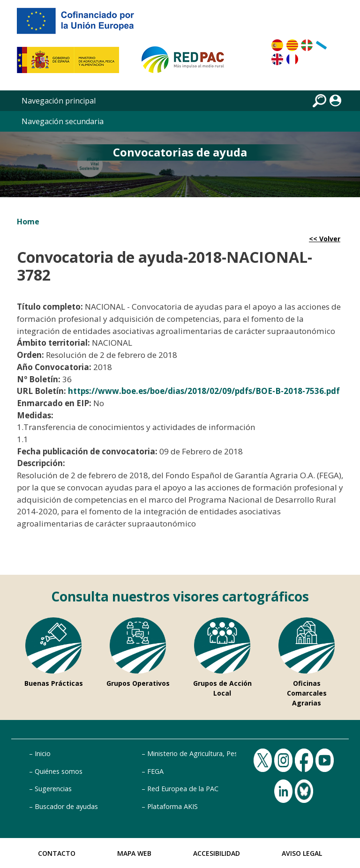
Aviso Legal (302, 853)
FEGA (155, 771)
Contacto (57, 853)
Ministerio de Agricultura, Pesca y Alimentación (219, 753)
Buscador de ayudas (66, 806)
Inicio (43, 753)
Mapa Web (134, 853)
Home (28, 222)
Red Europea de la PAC (183, 789)
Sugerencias (53, 789)
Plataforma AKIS (172, 806)
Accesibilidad (217, 853)
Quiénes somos (59, 771)
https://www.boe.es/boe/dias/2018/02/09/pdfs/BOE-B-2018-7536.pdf (204, 391)
